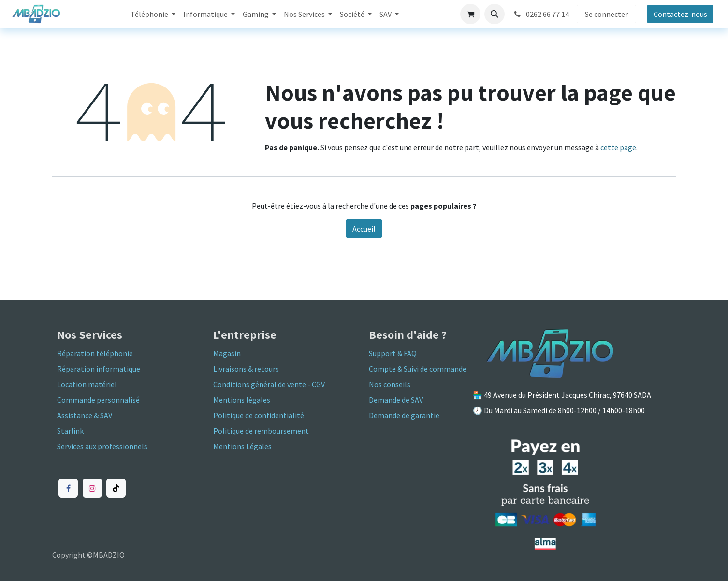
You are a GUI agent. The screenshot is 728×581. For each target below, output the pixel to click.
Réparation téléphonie (95, 353)
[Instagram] (92, 488)
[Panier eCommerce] (470, 14)
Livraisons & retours (246, 369)
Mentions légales (242, 400)
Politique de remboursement (261, 431)
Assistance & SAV (85, 415)
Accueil (364, 229)
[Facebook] (68, 488)
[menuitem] (153, 14)
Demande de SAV (396, 400)
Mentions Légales (242, 446)
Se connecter (606, 14)
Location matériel (88, 384)
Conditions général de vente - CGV (269, 384)
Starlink (70, 431)
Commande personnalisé (98, 400)
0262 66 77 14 (541, 14)
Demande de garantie (404, 415)
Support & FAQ (393, 353)
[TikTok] (116, 488)
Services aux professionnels (102, 446)
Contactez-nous (680, 14)
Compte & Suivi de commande (418, 369)
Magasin (227, 353)
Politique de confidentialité (259, 415)
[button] (495, 14)
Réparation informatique (99, 369)
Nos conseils (390, 384)
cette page (618, 147)
